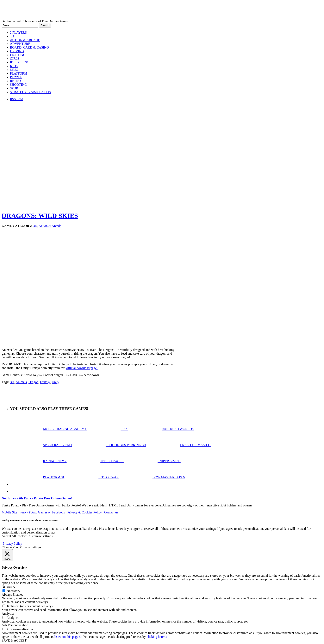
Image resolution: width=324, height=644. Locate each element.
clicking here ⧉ (157, 637)
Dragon (33, 382)
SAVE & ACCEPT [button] (14, 640)
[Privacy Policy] (12, 544)
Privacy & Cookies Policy (85, 512)
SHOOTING (18, 85)
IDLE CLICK (19, 62)
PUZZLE (16, 77)
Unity (55, 382)
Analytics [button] (8, 614)
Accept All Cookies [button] (15, 536)
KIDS (14, 66)
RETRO (15, 81)
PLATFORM (19, 73)
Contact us (111, 512)
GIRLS (15, 59)
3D (12, 36)
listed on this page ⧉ (68, 637)
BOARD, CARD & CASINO (29, 47)
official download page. (82, 368)
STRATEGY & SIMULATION (30, 92)
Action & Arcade (50, 226)
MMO (14, 70)
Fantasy (45, 382)
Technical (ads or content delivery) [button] (25, 602)
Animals (21, 382)
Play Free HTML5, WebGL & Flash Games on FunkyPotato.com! (72, 11)
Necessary (13, 591)
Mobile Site (10, 512)
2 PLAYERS (18, 33)
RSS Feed (17, 99)
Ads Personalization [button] (15, 625)
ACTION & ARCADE (25, 40)
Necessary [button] (8, 587)
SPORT (15, 88)
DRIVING (17, 51)
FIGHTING (18, 55)
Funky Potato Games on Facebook (43, 512)
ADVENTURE (20, 44)
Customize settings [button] (40, 536)
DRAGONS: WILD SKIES (40, 216)
